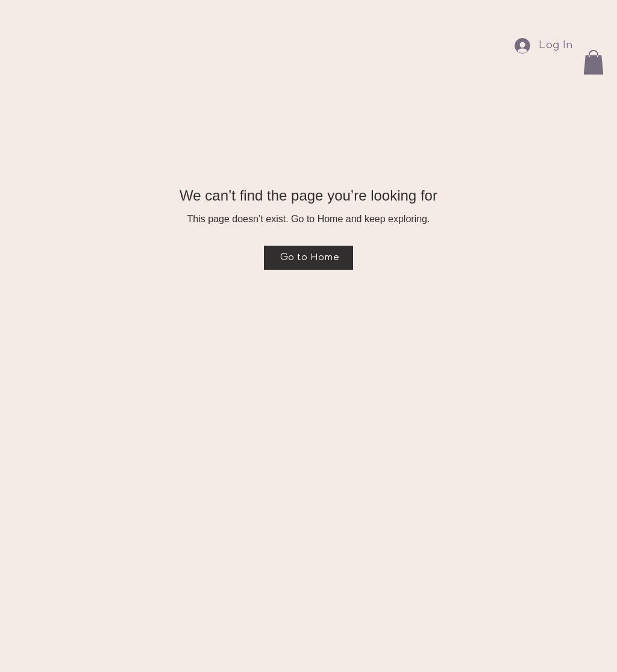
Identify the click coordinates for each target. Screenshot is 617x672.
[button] (594, 62)
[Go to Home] (308, 258)
